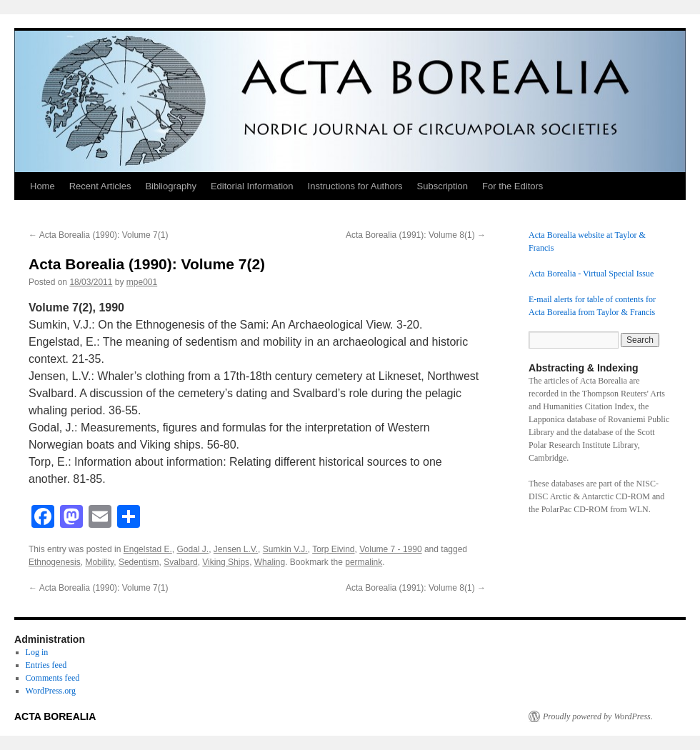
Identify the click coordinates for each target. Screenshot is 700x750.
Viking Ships (226, 562)
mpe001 (142, 282)
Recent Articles (100, 186)
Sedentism (139, 562)
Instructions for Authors (355, 186)
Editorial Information (252, 186)
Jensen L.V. (236, 549)
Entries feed (46, 665)
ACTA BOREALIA (55, 716)
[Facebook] (43, 518)
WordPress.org (51, 691)
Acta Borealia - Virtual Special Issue (591, 274)
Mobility (99, 562)
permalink (364, 562)
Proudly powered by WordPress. (598, 716)
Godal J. (192, 549)
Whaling (270, 562)
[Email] (100, 518)
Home (42, 186)
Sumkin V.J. (285, 549)
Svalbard (180, 562)
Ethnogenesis (55, 562)
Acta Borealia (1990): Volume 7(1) (98, 235)
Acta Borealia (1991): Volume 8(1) (416, 235)
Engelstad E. (148, 549)
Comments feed (53, 678)
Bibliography (171, 186)
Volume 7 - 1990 (390, 549)
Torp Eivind (333, 549)
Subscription (443, 186)
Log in (37, 652)
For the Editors (512, 186)
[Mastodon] (71, 518)
